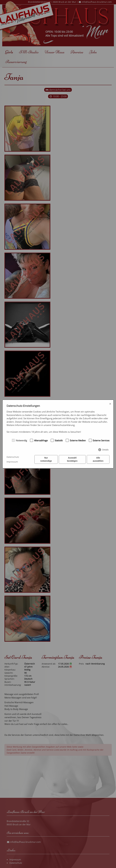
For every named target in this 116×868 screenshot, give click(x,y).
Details (105, 450)
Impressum (12, 462)
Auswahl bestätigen (72, 459)
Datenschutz (13, 457)
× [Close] (110, 404)
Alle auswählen (98, 459)
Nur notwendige (46, 459)
